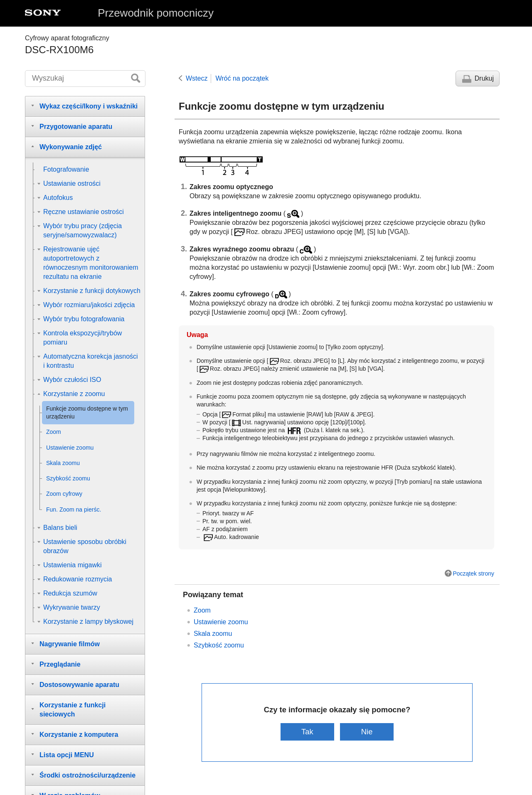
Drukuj (484, 78)
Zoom (202, 610)
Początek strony (473, 573)
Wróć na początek (242, 78)
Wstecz (197, 78)
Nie (367, 732)
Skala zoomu (213, 634)
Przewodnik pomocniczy (156, 13)
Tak (307, 732)
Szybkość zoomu (219, 645)
